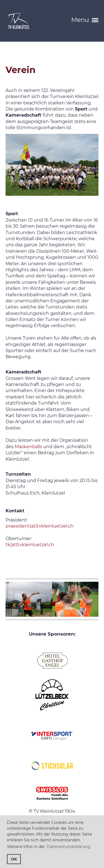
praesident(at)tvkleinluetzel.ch (40, 526)
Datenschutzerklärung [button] (69, 847)
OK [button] (14, 859)
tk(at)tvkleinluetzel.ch (30, 545)
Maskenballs (28, 447)
